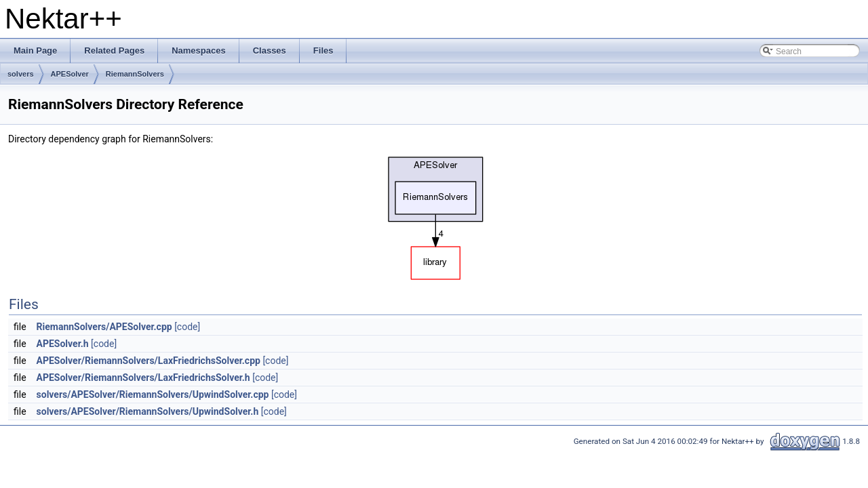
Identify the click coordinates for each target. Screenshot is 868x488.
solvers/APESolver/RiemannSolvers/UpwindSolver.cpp (153, 394)
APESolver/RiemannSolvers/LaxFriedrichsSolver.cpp (149, 361)
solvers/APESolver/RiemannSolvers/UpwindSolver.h (148, 411)
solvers (21, 74)
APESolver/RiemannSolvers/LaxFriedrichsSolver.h (143, 378)
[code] (187, 327)
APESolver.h (63, 344)
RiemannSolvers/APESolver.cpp (104, 327)
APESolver (70, 74)
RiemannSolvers (135, 74)
